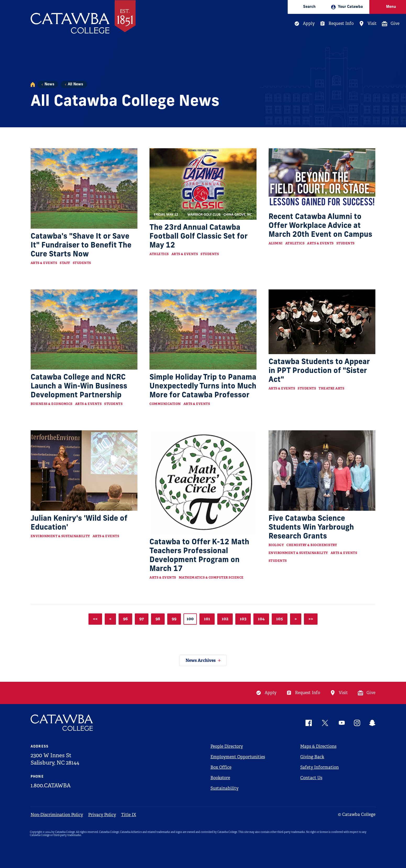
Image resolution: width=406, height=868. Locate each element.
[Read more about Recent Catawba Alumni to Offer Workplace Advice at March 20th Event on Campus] (322, 178)
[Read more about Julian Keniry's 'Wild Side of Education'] (84, 471)
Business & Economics (52, 404)
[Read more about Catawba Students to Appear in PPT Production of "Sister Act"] (322, 322)
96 (125, 619)
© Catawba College (357, 814)
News (49, 84)
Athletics (159, 254)
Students (82, 263)
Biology (276, 545)
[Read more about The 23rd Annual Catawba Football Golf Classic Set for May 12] (203, 184)
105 (280, 619)
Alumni (276, 243)
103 (243, 619)
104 (261, 619)
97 (142, 619)
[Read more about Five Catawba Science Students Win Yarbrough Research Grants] (322, 471)
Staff (65, 263)
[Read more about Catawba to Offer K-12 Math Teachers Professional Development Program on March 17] (203, 482)
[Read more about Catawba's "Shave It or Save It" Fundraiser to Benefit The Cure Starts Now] (84, 188)
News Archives (201, 660)
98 (158, 619)
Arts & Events (44, 263)
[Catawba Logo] (62, 723)
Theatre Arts (331, 388)
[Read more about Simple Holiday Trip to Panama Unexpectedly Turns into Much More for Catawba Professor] (203, 329)
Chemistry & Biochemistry (312, 545)
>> (311, 619)
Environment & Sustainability (60, 536)
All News (75, 84)
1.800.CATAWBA (51, 785)
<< (95, 619)
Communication (165, 404)
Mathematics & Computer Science (211, 578)
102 (225, 619)
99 (174, 619)
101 (207, 619)
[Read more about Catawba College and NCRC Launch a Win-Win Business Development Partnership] (84, 329)
